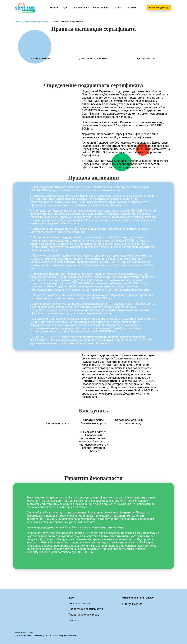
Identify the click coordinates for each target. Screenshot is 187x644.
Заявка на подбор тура (159, 8)
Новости (74, 620)
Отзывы (117, 8)
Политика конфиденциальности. (64, 636)
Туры (65, 8)
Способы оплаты (80, 603)
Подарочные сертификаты (37, 22)
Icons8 (31, 633)
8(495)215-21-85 (132, 604)
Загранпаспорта (81, 8)
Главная (54, 8)
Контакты (131, 8)
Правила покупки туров (84, 615)
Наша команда (101, 8)
